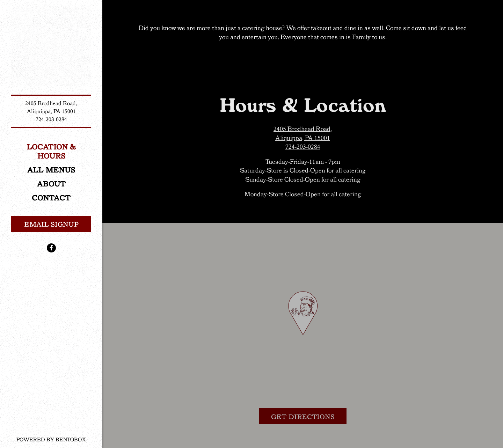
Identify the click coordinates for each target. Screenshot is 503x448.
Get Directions (309, 416)
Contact (51, 198)
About (51, 184)
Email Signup (51, 224)
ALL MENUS (51, 170)
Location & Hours (51, 151)
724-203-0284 (51, 119)
